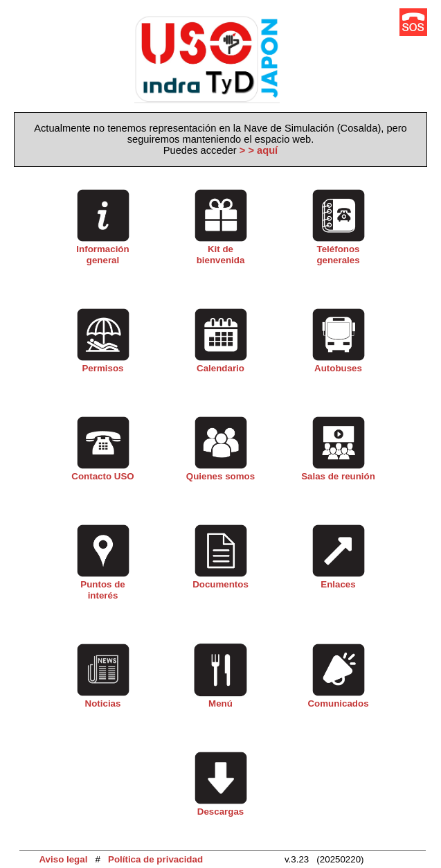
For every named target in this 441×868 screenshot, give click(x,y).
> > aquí (259, 150)
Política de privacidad (155, 859)
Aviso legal (63, 859)
